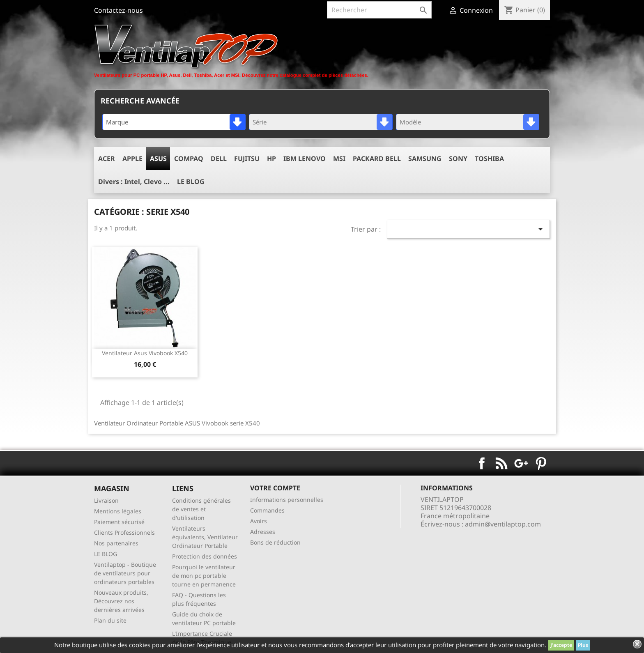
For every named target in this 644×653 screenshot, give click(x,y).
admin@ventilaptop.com (503, 524)
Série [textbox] (260, 122)
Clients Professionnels (124, 532)
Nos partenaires (116, 543)
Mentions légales (118, 511)
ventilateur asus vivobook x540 (145, 353)
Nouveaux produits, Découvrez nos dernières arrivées (121, 601)
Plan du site (110, 620)
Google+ (521, 463)
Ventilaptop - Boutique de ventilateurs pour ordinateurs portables (125, 573)
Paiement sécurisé (119, 522)
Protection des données (205, 556)
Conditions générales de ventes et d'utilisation (201, 509)
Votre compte (275, 488)
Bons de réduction (275, 542)
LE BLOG (106, 554)
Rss (501, 463)
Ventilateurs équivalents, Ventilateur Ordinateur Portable (205, 537)
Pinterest (541, 463)
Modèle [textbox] (410, 122)
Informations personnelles (287, 500)
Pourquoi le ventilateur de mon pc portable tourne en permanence (204, 576)
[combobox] (174, 122)
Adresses (263, 532)
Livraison (106, 500)
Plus (583, 645)
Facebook (482, 463)
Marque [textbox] (117, 122)
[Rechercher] (379, 10)
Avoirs (259, 521)
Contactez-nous (118, 10)
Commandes (267, 510)
